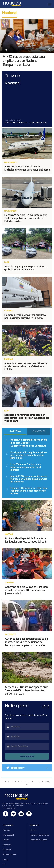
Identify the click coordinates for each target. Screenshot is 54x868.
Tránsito (33, 830)
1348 (41, 781)
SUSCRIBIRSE (27, 756)
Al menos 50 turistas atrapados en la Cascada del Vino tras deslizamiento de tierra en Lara (27, 690)
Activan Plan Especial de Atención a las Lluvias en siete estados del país (26, 540)
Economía (7, 845)
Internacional (8, 835)
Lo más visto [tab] (39, 431)
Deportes (7, 850)
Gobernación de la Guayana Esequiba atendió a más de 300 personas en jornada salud (26, 590)
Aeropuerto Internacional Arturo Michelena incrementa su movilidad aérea (27, 168)
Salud (5, 860)
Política (6, 840)
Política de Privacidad (38, 840)
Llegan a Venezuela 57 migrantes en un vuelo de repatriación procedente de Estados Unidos (26, 218)
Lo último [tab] (15, 431)
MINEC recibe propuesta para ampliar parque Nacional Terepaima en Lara (24, 61)
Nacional (7, 830)
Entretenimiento (10, 854)
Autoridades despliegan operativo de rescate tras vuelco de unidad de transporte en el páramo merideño (26, 642)
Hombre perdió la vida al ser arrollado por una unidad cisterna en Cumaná (25, 316)
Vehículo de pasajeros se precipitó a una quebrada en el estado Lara (26, 268)
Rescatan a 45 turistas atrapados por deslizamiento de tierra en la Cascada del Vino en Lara (27, 418)
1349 (47, 781)
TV (4, 865)
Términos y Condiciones (39, 835)
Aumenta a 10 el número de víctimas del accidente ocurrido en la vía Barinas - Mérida (26, 366)
